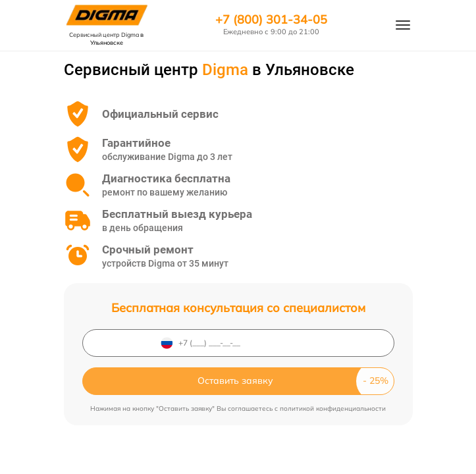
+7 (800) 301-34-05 (271, 20)
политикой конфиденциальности (333, 408)
